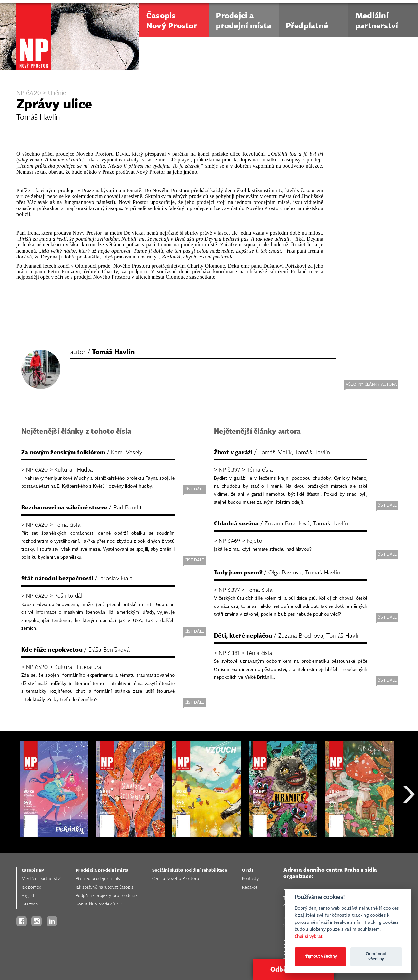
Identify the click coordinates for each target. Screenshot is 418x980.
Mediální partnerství (41, 879)
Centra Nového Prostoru (176, 879)
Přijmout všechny (320, 957)
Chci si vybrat (309, 936)
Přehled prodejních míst (99, 879)
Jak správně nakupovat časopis (104, 887)
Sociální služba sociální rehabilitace (190, 870)
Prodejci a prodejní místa (102, 870)
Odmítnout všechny (376, 957)
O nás (248, 870)
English (28, 896)
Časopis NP (33, 870)
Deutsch (30, 904)
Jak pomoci (32, 887)
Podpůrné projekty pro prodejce (106, 896)
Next (409, 818)
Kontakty (250, 879)
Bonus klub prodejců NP (99, 904)
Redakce (250, 887)
